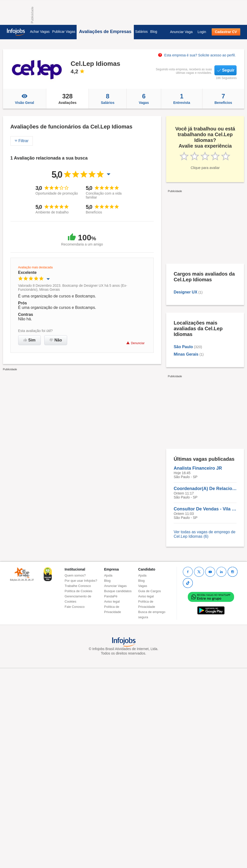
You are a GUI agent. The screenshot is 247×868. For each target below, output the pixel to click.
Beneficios (223, 99)
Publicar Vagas (64, 32)
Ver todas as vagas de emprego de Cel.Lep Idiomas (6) (204, 534)
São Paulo (183, 347)
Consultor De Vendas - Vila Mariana (205, 509)
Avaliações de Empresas (105, 32)
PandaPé (111, 596)
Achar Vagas (40, 32)
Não (56, 340)
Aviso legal (112, 601)
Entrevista (182, 99)
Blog (154, 32)
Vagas (144, 99)
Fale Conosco (75, 607)
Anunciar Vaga (181, 32)
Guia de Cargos (150, 591)
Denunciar (135, 343)
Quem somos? (75, 575)
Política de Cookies (78, 591)
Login (202, 32)
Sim (29, 340)
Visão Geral (25, 99)
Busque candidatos (118, 591)
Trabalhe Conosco (78, 586)
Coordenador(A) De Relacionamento (205, 489)
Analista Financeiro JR (198, 468)
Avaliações (67, 99)
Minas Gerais (186, 354)
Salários (141, 32)
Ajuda (108, 575)
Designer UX (185, 292)
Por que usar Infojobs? (81, 581)
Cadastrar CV (226, 32)
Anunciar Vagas (116, 586)
